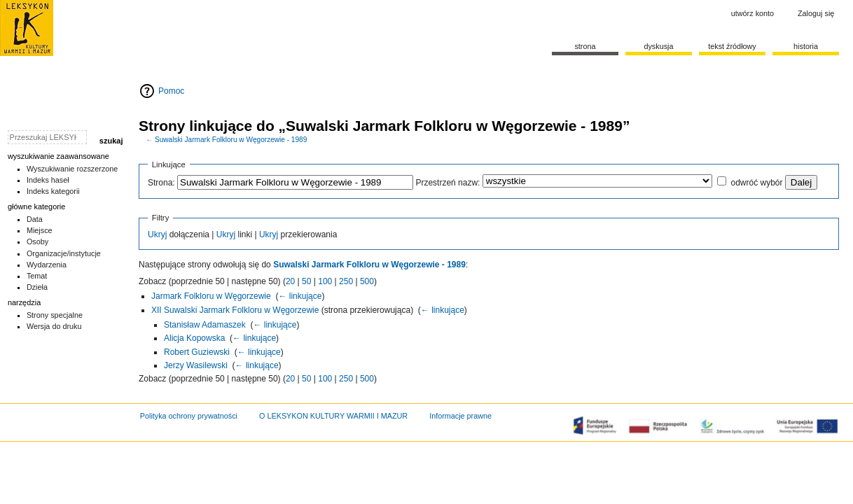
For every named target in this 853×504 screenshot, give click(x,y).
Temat (37, 276)
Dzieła (37, 287)
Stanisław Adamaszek (205, 325)
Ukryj (157, 234)
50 (306, 281)
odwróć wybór (756, 183)
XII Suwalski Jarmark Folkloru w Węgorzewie (235, 310)
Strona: (161, 183)
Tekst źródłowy (732, 46)
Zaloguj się (816, 13)
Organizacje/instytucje (64, 253)
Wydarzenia (47, 265)
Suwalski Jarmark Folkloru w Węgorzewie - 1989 (231, 140)
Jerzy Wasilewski (196, 365)
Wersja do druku (54, 326)
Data (35, 219)
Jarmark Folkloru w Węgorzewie (211, 296)
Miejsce (40, 230)
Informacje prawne (460, 416)
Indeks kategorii (53, 191)
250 (346, 281)
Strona (585, 46)
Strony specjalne (55, 315)
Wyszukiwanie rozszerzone (72, 169)
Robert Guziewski (197, 352)
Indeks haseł (48, 180)
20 (290, 281)
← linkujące (300, 296)
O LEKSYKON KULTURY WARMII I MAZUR (333, 416)
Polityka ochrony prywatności (189, 416)
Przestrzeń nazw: (448, 183)
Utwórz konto (753, 13)
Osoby (37, 241)
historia (806, 46)
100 (325, 281)
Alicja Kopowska (194, 338)
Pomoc (171, 91)
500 (367, 281)
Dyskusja (658, 46)
